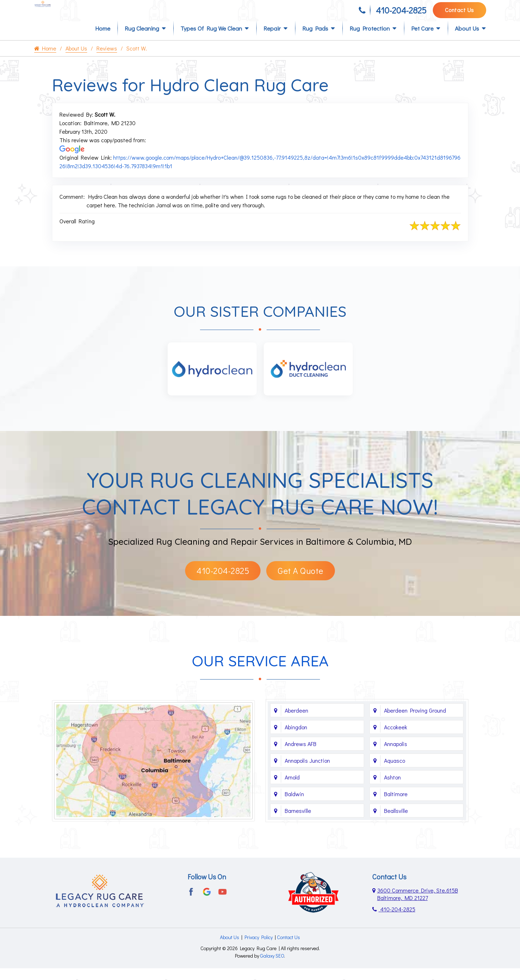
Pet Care (422, 40)
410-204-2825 (401, 13)
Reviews (107, 60)
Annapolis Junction (307, 772)
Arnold (292, 789)
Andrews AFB (301, 755)
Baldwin (294, 806)
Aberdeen (296, 722)
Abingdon (296, 739)
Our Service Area (260, 673)
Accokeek (396, 739)
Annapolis (396, 755)
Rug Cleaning (142, 40)
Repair (272, 40)
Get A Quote (301, 582)
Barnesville (298, 822)
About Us (467, 40)
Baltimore (396, 806)
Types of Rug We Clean (211, 40)
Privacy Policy (259, 949)
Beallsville (396, 822)
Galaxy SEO (272, 967)
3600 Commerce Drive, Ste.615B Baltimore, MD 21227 (418, 906)
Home (103, 40)
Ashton (392, 789)
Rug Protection (370, 40)
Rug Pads (315, 40)
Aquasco (395, 772)
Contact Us (459, 13)
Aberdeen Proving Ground (415, 722)
